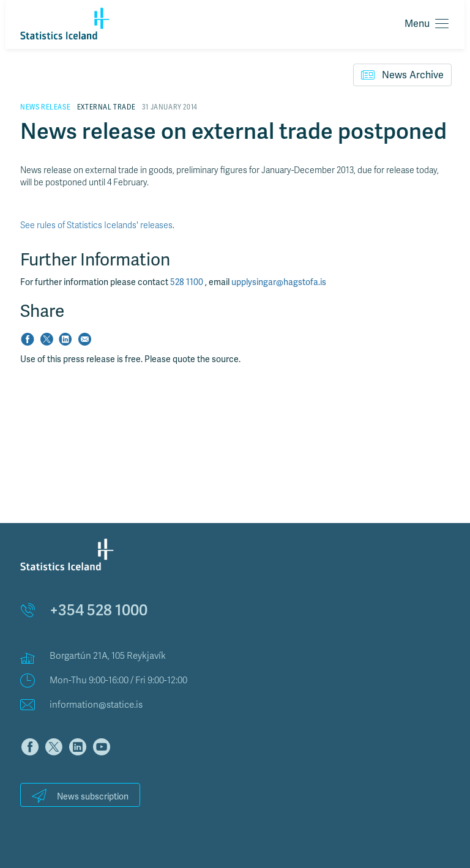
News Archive (402, 75)
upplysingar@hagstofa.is (279, 282)
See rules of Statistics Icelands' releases (96, 225)
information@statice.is (96, 705)
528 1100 (188, 282)
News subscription (80, 796)
